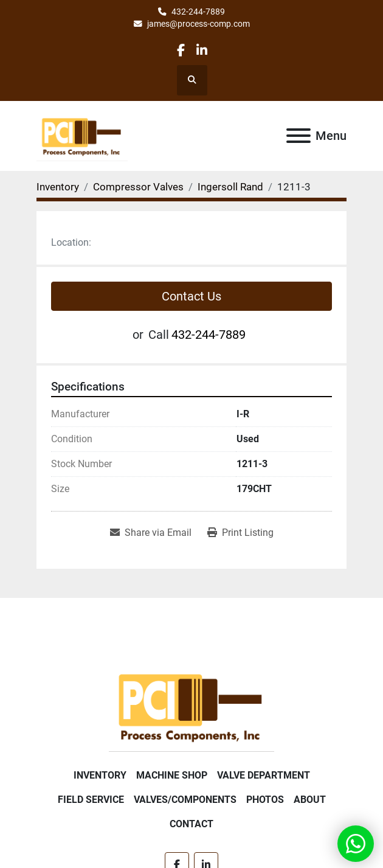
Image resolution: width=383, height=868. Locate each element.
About (310, 800)
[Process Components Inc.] (191, 706)
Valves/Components (185, 800)
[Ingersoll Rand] (230, 187)
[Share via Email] (151, 533)
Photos (265, 800)
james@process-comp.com (198, 24)
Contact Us (191, 296)
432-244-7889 (198, 12)
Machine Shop (172, 775)
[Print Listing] (240, 533)
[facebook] (181, 50)
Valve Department (264, 775)
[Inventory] (58, 187)
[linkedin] (202, 50)
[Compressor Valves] (138, 187)
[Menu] (298, 136)
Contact (191, 824)
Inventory (100, 775)
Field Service (91, 800)
